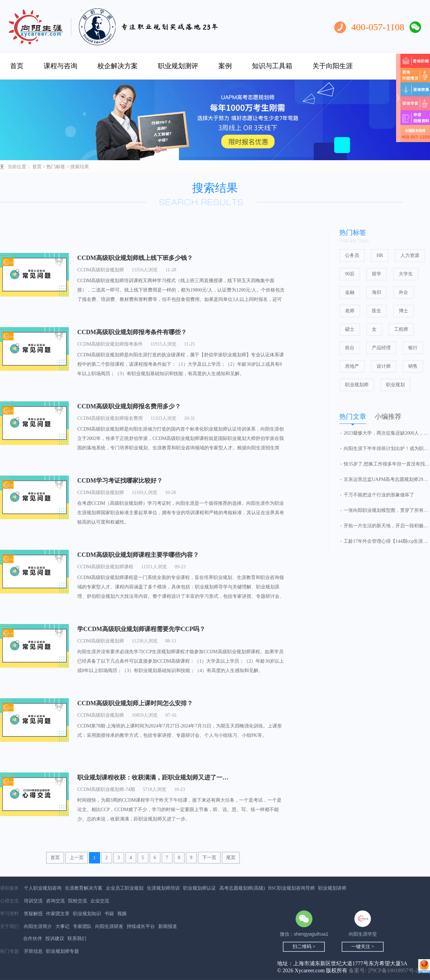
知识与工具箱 (272, 66)
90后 (350, 274)
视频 (122, 914)
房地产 (352, 366)
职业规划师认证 (200, 888)
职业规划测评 (178, 66)
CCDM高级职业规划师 (101, 270)
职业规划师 (357, 385)
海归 (377, 292)
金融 (350, 292)
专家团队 (82, 926)
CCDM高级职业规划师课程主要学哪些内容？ (138, 555)
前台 (350, 348)
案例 (225, 66)
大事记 (62, 926)
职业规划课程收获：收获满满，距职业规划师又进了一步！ (156, 777)
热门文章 (353, 416)
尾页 (231, 858)
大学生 (406, 274)
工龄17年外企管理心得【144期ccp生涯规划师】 (387, 541)
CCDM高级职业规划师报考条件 (110, 344)
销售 (413, 366)
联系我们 (77, 939)
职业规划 (395, 385)
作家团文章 (58, 914)
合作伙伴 (33, 939)
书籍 (109, 914)
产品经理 (381, 348)
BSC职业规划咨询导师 (291, 888)
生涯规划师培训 (163, 888)
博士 (403, 311)
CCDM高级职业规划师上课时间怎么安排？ (135, 703)
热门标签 (56, 167)
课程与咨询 (60, 66)
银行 (413, 348)
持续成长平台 (141, 926)
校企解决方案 (118, 66)
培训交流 (33, 901)
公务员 (352, 255)
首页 (17, 66)
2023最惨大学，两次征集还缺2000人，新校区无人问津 (387, 433)
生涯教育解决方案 (84, 888)
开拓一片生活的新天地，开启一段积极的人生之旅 (387, 526)
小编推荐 (388, 416)
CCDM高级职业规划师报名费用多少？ (129, 406)
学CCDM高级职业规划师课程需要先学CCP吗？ (141, 629)
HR (380, 255)
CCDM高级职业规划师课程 (105, 567)
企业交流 (100, 901)
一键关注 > (363, 947)
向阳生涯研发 (109, 926)
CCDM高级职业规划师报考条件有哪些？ (132, 332)
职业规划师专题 (62, 951)
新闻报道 (168, 926)
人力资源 (410, 255)
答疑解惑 (33, 914)
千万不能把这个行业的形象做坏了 (379, 495)
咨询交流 (55, 901)
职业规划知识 (87, 914)
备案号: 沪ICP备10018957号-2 (383, 970)
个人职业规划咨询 (43, 888)
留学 (377, 274)
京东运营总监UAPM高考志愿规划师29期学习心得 (387, 479)
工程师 (401, 329)
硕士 (350, 329)
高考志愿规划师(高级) (242, 888)
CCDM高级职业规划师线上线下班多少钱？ (135, 258)
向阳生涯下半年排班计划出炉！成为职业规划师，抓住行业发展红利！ (387, 449)
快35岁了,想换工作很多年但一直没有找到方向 (387, 464)
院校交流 (78, 901)
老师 (350, 311)
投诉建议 (55, 939)
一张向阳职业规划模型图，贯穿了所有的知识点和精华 (387, 510)
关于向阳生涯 (333, 66)
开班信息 (33, 951)
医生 (377, 311)
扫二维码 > (304, 947)
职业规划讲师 (332, 888)
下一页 (209, 858)
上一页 (77, 858)
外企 (403, 292)
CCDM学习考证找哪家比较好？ (120, 481)
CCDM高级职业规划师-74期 (106, 789)
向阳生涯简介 (38, 926)
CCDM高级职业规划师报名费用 (110, 418)
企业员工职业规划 (125, 888)
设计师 (384, 366)
